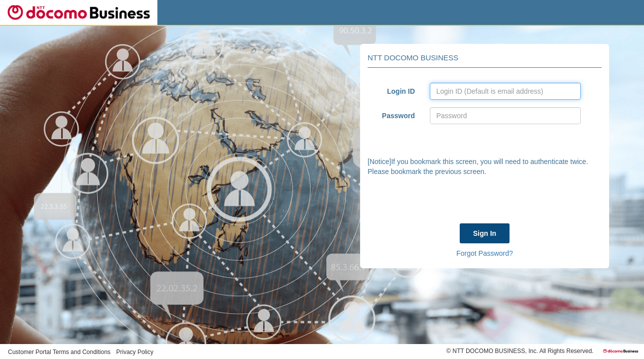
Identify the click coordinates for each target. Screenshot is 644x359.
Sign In (485, 233)
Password (398, 116)
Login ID (401, 91)
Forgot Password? (485, 253)
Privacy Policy (135, 352)
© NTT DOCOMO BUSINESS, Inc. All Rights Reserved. (520, 351)
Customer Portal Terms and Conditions (59, 352)
